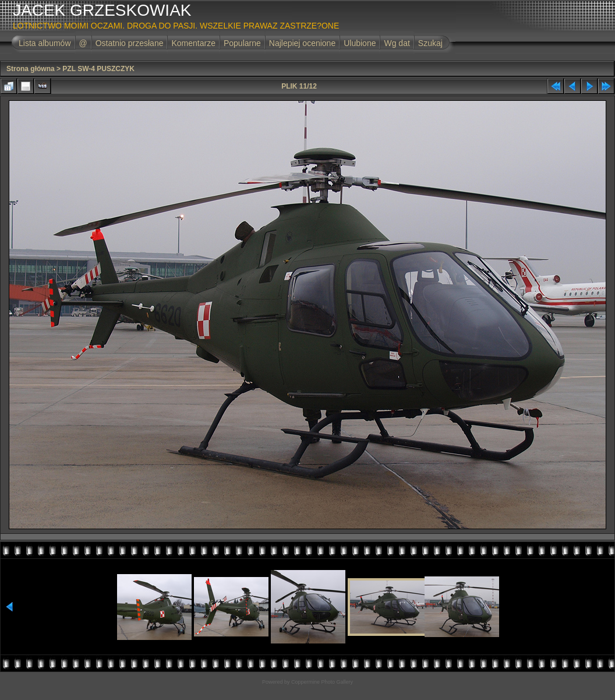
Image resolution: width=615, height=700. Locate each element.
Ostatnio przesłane (130, 43)
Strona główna (31, 69)
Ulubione (360, 43)
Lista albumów (45, 43)
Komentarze (193, 43)
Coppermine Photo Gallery (322, 682)
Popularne (242, 43)
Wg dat (397, 43)
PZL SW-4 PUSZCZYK (98, 69)
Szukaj (430, 43)
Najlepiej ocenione (302, 43)
